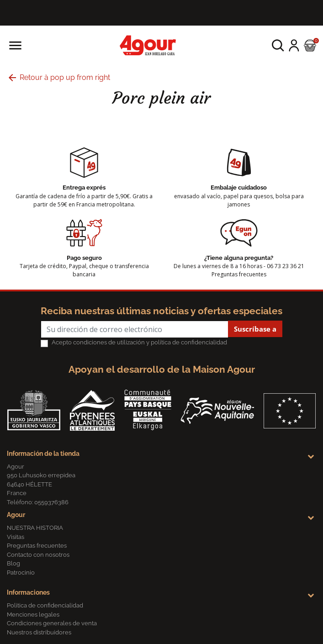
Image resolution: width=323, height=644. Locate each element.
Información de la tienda (43, 454)
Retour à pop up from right (58, 77)
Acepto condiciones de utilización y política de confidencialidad (139, 342)
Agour (16, 515)
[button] (278, 45)
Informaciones (28, 592)
